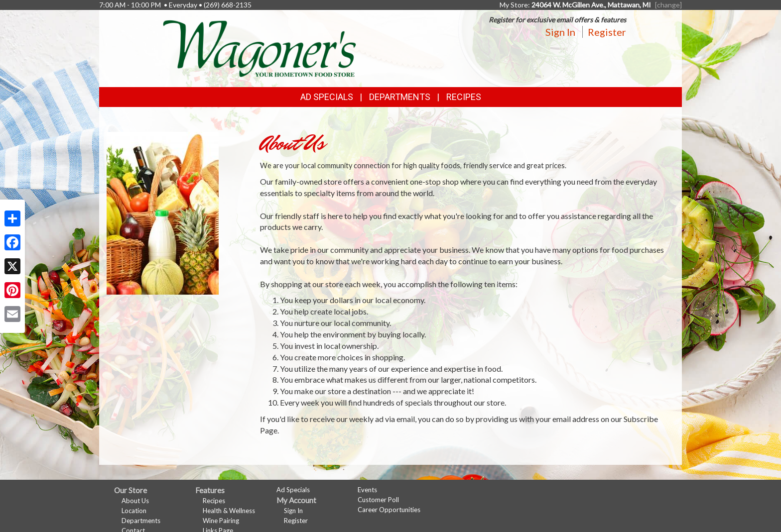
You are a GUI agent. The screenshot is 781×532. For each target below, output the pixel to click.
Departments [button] (400, 97)
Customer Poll (378, 500)
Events (367, 490)
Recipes (464, 97)
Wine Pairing (221, 521)
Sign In (560, 32)
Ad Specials (327, 97)
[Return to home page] (260, 48)
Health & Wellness (229, 511)
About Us (135, 501)
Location (134, 511)
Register (607, 32)
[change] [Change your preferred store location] (668, 5)
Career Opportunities (389, 510)
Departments (141, 521)
